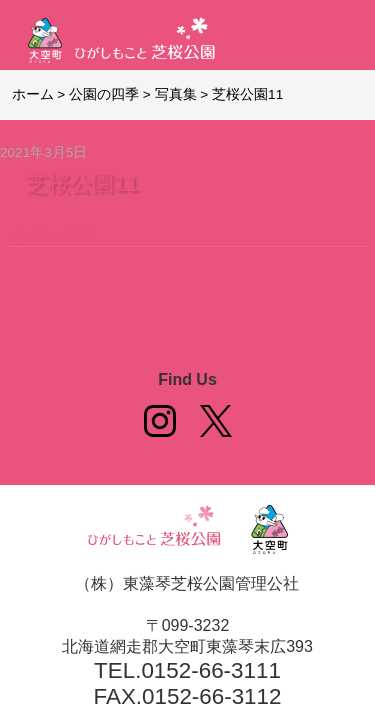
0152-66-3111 (210, 670)
